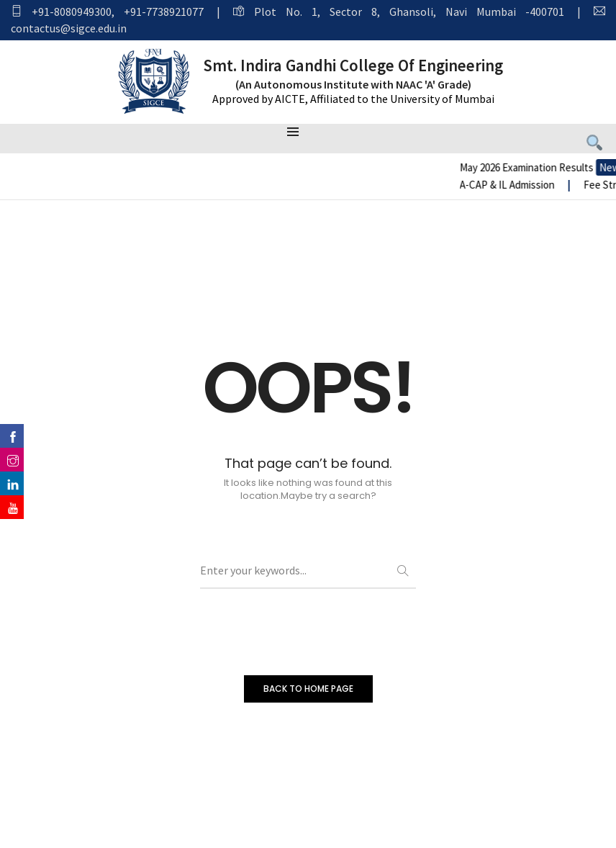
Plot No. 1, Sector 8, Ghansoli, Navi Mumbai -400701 (409, 12)
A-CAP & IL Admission (545, 185)
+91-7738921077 (164, 12)
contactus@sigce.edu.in (69, 28)
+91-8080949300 (72, 12)
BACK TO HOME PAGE (308, 689)
